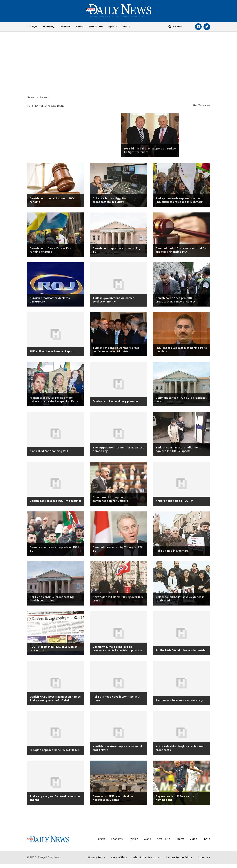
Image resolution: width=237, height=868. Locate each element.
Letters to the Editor (179, 858)
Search (45, 98)
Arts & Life (96, 27)
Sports (113, 27)
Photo (126, 27)
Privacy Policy (97, 858)
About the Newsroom (147, 858)
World (80, 27)
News (31, 98)
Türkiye (32, 27)
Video (193, 839)
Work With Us (119, 858)
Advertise (204, 858)
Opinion (65, 27)
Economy (48, 27)
